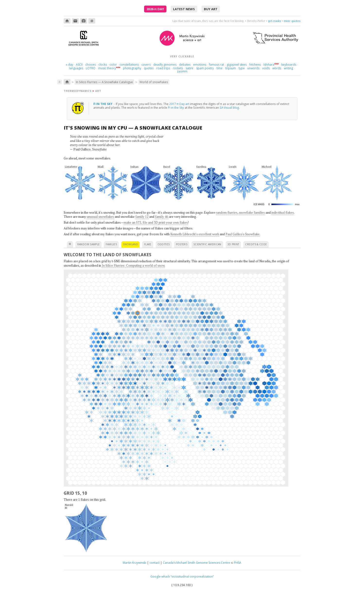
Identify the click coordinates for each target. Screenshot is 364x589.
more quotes (292, 21)
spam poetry (205, 68)
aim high (276, 21)
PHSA (238, 563)
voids (266, 68)
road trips (163, 68)
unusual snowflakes (100, 217)
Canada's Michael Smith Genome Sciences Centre (196, 563)
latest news (184, 9)
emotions (200, 65)
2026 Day (155, 9)
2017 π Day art (179, 104)
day (69, 65)
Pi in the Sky (176, 107)
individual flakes (283, 212)
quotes (149, 68)
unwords (253, 68)
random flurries (227, 212)
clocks (103, 65)
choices (91, 65)
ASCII (79, 65)
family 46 (162, 217)
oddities (164, 244)
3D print (233, 244)
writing (288, 68)
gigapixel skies (237, 65)
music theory (107, 68)
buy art (211, 9)
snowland (130, 244)
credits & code (256, 244)
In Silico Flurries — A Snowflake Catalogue (104, 82)
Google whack (160, 576)
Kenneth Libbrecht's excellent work (195, 234)
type (242, 68)
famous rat (217, 65)
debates (185, 65)
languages (76, 68)
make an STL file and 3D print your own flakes (156, 222)
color (113, 65)
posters (182, 244)
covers (146, 65)
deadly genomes (165, 65)
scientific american (207, 244)
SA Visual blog (229, 107)
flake (148, 244)
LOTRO (91, 68)
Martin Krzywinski (134, 563)
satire (190, 68)
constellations (129, 65)
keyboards (289, 65)
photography (132, 68)
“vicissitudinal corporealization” (192, 576)
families (111, 244)
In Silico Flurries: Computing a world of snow (133, 265)
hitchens (255, 65)
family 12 (142, 217)
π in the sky (103, 104)
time (220, 68)
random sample (89, 244)
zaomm (182, 71)
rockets (178, 68)
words (277, 68)
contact (155, 563)
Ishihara (269, 65)
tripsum (231, 68)
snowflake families (252, 212)
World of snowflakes (154, 82)
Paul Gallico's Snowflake (243, 234)
